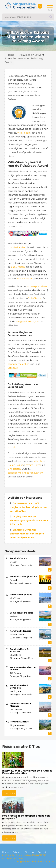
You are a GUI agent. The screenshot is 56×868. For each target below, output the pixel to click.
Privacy (17, 852)
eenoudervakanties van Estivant (25, 473)
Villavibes (39, 461)
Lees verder (9, 793)
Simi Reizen (14, 469)
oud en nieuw (25, 279)
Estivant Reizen (33, 465)
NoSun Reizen (15, 465)
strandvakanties (16, 247)
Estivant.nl (13, 368)
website (12, 447)
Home (11, 55)
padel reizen (18, 267)
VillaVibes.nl (24, 133)
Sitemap (29, 852)
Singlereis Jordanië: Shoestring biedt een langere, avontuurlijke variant (27, 534)
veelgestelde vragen (27, 321)
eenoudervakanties (18, 364)
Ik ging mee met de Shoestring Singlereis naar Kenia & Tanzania (29, 520)
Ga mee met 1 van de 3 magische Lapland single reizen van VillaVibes (28, 507)
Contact (42, 852)
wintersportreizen (37, 286)
